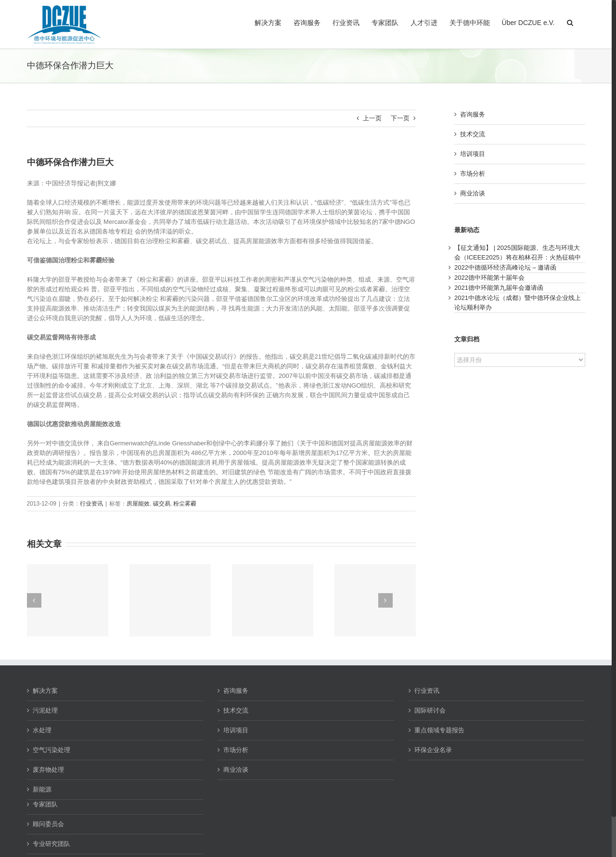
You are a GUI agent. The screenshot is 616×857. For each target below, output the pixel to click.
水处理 (42, 730)
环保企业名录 (433, 750)
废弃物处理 (48, 770)
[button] (570, 22)
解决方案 (45, 691)
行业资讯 (91, 504)
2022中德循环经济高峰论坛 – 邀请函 (505, 267)
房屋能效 (138, 504)
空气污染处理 (51, 750)
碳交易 (162, 504)
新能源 (42, 789)
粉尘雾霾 (185, 504)
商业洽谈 (473, 193)
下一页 (400, 118)
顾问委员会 (48, 824)
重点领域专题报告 (439, 730)
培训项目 (473, 154)
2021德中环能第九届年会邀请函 (499, 288)
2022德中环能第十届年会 (489, 278)
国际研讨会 (430, 710)
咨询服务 (473, 114)
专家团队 (45, 804)
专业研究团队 (51, 844)
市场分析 (473, 174)
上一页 (372, 118)
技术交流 (473, 134)
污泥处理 (45, 710)
